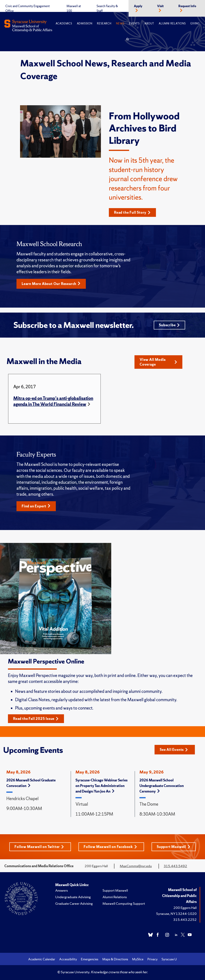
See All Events (174, 750)
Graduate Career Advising (74, 903)
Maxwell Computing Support (124, 903)
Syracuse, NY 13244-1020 (176, 914)
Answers (61, 890)
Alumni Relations (172, 24)
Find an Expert (36, 506)
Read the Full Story (132, 212)
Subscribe (169, 325)
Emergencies (90, 959)
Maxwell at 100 (74, 9)
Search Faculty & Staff (107, 9)
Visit (160, 6)
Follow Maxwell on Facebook (110, 847)
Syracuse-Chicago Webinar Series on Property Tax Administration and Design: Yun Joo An (102, 786)
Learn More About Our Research (51, 284)
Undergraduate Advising (73, 897)
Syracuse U (169, 959)
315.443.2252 (185, 920)
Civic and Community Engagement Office (28, 9)
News (120, 24)
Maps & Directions (115, 959)
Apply (138, 6)
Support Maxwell (174, 847)
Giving (195, 24)
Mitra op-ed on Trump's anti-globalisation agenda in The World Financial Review (53, 401)
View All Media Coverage (158, 362)
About (149, 24)
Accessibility (68, 959)
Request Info (187, 6)
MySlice (138, 959)
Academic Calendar (42, 959)
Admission (85, 24)
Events (134, 24)
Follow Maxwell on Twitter (39, 847)
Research (104, 24)
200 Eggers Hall (185, 908)
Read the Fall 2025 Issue (36, 719)
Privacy (152, 959)
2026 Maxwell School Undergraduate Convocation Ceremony (162, 786)
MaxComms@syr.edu (136, 866)
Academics (64, 24)
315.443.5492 (175, 866)
